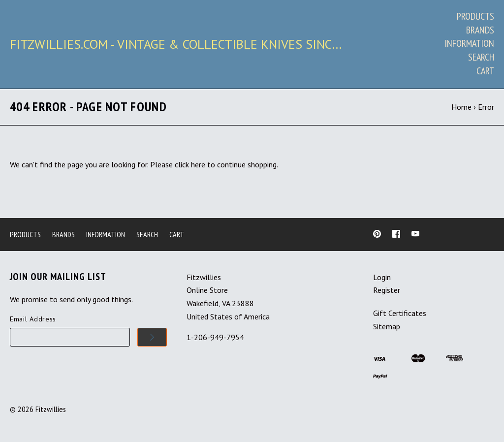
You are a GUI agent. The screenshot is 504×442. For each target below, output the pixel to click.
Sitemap (387, 326)
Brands (480, 30)
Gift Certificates (400, 313)
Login (382, 277)
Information (469, 43)
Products (475, 16)
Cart (485, 71)
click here (190, 164)
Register (387, 290)
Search (481, 57)
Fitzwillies (51, 409)
